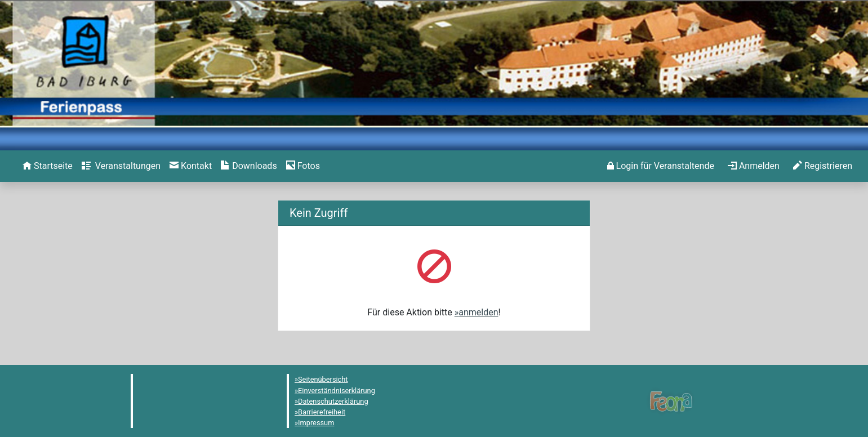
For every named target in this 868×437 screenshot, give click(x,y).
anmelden (478, 312)
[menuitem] (48, 166)
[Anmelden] (661, 166)
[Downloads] (249, 166)
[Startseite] (48, 166)
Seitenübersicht (323, 379)
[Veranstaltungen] (121, 166)
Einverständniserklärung (337, 391)
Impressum (316, 423)
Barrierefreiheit (322, 412)
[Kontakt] (191, 166)
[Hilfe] (303, 166)
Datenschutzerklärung (333, 401)
